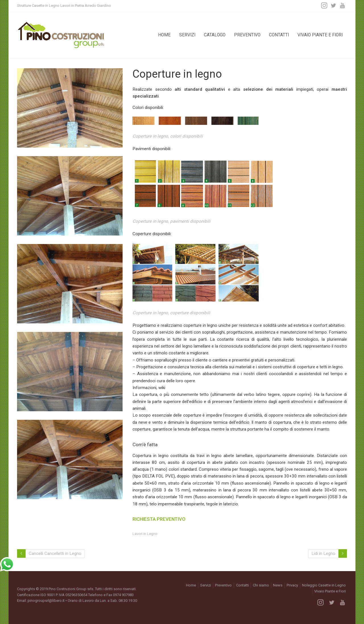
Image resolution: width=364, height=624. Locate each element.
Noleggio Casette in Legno (324, 585)
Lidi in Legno (323, 553)
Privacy (292, 585)
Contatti (279, 35)
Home (164, 35)
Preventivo (247, 35)
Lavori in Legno (145, 534)
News (278, 585)
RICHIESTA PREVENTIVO (159, 519)
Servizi (187, 35)
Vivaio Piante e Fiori (320, 35)
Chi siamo (261, 585)
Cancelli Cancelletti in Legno (55, 553)
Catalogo (215, 35)
